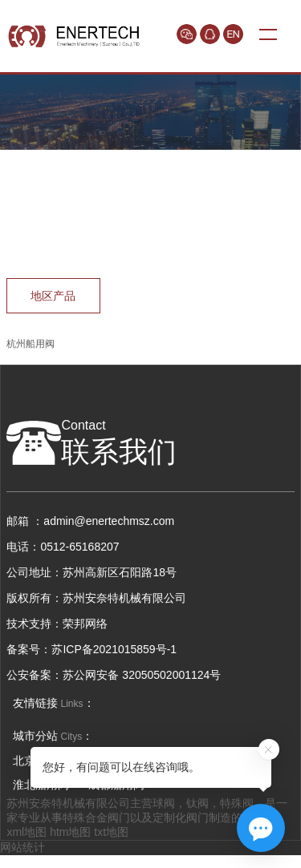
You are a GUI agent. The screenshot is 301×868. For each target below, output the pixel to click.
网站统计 (22, 847)
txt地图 (111, 832)
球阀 (164, 803)
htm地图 (70, 832)
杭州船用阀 (31, 344)
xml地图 (26, 832)
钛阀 (197, 803)
